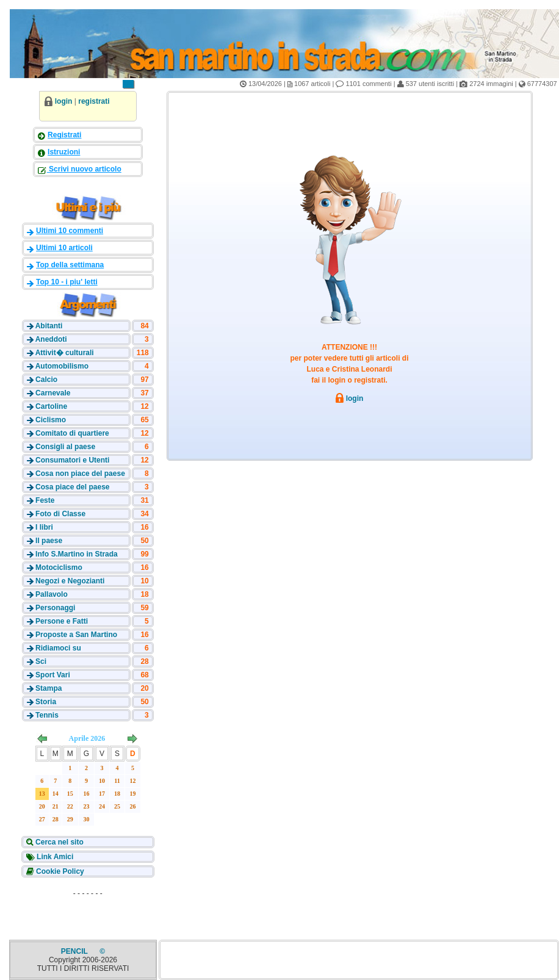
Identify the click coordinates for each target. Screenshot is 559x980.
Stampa (49, 688)
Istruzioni (64, 152)
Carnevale (53, 393)
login (64, 101)
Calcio (46, 380)
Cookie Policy (59, 871)
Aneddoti (51, 339)
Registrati (64, 135)
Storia (46, 702)
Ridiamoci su (58, 648)
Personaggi (55, 608)
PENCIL (75, 951)
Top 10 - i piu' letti (67, 282)
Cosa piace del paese (72, 487)
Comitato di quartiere (72, 433)
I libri (44, 527)
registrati (94, 101)
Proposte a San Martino (76, 635)
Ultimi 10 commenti (70, 231)
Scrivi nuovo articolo (84, 169)
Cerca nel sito (59, 842)
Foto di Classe (60, 514)
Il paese (49, 541)
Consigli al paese (65, 447)
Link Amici (54, 857)
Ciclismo (51, 420)
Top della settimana (70, 265)
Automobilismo (62, 366)
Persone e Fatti (62, 621)
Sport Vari (53, 675)
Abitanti (49, 326)
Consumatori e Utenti (72, 460)
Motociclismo (59, 567)
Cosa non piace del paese (80, 474)
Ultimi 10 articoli (64, 248)
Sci (41, 661)
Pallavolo (52, 594)
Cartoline (51, 406)
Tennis (47, 715)
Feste (45, 500)
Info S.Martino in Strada (77, 554)
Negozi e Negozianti (70, 581)
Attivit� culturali (65, 353)
